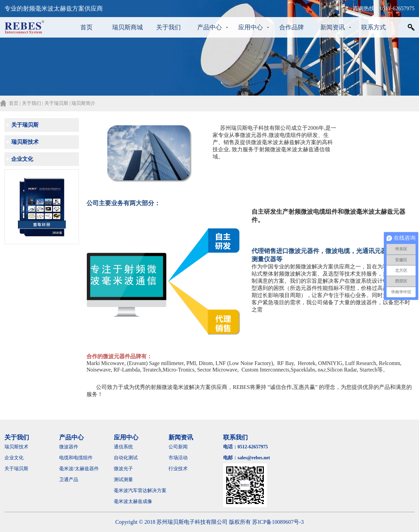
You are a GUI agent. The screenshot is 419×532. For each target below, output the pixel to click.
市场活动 (178, 458)
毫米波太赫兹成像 (138, 501)
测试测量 (123, 480)
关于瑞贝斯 (25, 125)
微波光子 (123, 469)
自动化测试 (126, 458)
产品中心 (209, 27)
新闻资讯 (333, 27)
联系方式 (374, 27)
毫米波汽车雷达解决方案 (140, 491)
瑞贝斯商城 (127, 27)
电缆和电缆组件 (76, 458)
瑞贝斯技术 (25, 142)
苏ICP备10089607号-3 (278, 522)
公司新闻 (178, 447)
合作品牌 (292, 27)
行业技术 (178, 469)
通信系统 (123, 447)
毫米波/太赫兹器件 (79, 469)
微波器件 (69, 447)
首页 (86, 27)
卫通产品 (69, 480)
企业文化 (22, 159)
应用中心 (251, 27)
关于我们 (168, 27)
